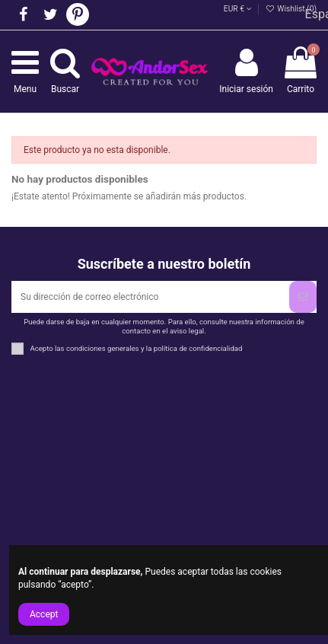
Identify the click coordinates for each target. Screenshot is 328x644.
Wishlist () (291, 9)
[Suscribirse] (303, 297)
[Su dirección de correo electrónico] (150, 297)
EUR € (238, 9)
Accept (44, 614)
